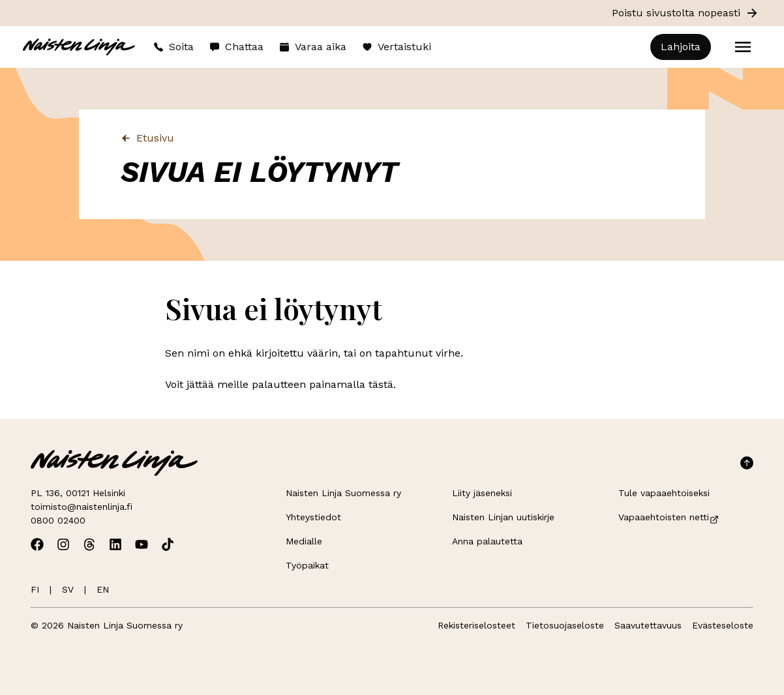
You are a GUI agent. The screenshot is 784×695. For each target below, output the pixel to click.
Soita (173, 47)
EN (103, 589)
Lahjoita (681, 47)
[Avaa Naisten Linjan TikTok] (168, 544)
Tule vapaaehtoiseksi (664, 493)
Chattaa (236, 47)
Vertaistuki (397, 47)
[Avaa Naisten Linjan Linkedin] (115, 544)
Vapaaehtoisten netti (669, 517)
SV (68, 589)
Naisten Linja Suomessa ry (343, 493)
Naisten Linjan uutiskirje (503, 517)
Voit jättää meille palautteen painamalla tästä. (280, 384)
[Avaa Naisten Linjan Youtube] (142, 544)
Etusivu (147, 138)
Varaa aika (313, 47)
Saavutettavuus (648, 625)
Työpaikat (307, 565)
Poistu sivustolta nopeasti (685, 13)
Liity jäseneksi (482, 493)
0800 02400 (58, 520)
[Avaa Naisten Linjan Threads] (89, 544)
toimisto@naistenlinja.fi (82, 507)
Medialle (304, 541)
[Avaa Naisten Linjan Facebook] (37, 544)
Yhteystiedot (313, 517)
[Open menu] (743, 47)
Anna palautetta (487, 541)
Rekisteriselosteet (476, 625)
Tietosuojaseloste (565, 625)
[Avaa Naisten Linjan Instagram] (63, 544)
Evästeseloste (723, 625)
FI (35, 589)
